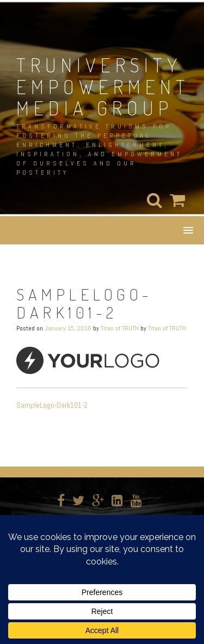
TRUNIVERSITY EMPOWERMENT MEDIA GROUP (103, 86)
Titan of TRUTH (120, 328)
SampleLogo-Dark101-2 (52, 405)
